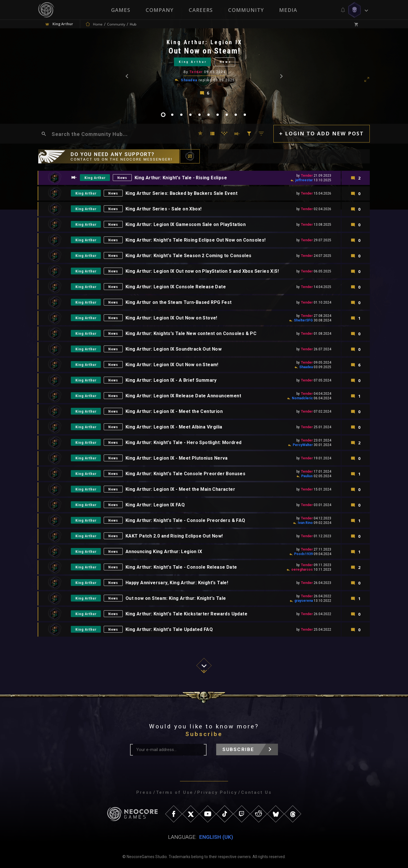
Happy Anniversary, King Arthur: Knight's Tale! (177, 583)
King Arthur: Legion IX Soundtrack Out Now (174, 349)
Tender (196, 72)
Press (144, 792)
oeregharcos (302, 570)
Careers (201, 10)
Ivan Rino (305, 523)
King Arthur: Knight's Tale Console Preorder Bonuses (186, 474)
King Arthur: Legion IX (204, 42)
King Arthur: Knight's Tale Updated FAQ (169, 630)
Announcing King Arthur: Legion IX (164, 552)
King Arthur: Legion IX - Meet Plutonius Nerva (177, 458)
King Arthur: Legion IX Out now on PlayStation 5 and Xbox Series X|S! (202, 271)
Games (121, 10)
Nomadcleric (302, 398)
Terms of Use (175, 792)
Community (246, 10)
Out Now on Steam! (205, 51)
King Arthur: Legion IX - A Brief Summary (171, 380)
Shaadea (189, 80)
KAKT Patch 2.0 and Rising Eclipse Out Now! (175, 536)
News (226, 62)
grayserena (304, 601)
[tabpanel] (204, 68)
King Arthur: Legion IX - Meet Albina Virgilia (174, 427)
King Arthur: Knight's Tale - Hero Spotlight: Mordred (184, 443)
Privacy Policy (217, 792)
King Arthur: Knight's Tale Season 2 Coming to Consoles (189, 256)
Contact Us (256, 792)
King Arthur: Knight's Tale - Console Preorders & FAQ (186, 521)
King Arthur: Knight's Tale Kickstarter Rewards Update (187, 614)
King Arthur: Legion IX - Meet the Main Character (181, 490)
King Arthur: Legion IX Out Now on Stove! (172, 318)
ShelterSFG (303, 320)
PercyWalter (303, 445)
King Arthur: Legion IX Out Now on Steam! (172, 365)
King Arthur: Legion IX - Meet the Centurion (174, 412)
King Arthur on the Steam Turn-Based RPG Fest (179, 303)
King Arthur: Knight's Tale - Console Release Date (182, 567)
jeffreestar (304, 180)
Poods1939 (303, 554)
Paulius (307, 476)
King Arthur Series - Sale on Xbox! (164, 209)
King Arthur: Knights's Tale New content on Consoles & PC (191, 334)
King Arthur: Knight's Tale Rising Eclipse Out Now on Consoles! (196, 240)
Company (160, 10)
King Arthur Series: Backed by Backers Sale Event (182, 194)
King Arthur (193, 62)
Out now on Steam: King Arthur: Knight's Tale (176, 599)
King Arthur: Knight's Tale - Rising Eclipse (181, 178)
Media (288, 10)
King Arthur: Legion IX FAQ (155, 505)
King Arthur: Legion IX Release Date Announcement (184, 396)
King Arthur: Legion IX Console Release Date (176, 287)
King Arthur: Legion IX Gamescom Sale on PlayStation (186, 225)
